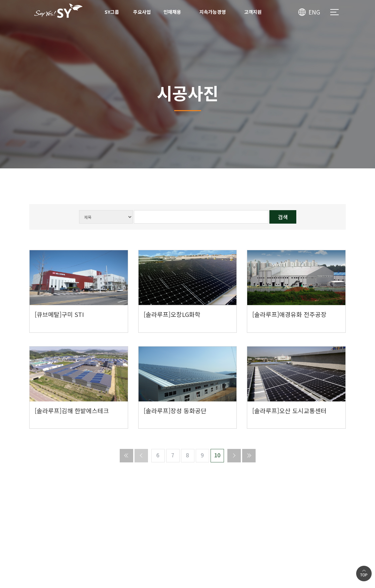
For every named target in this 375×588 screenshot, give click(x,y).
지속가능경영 (213, 12)
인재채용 (172, 12)
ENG (314, 12)
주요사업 (142, 12)
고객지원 (253, 12)
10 (217, 455)
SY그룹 (112, 12)
